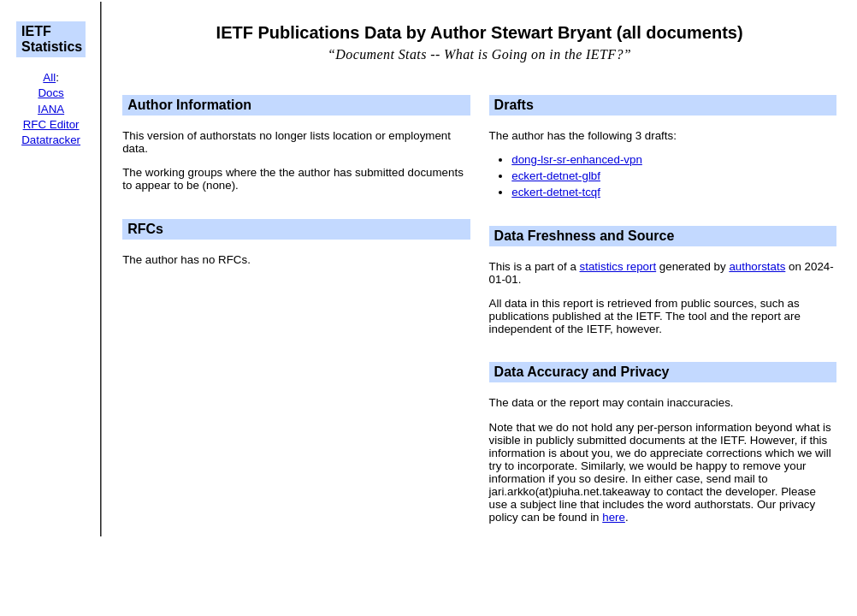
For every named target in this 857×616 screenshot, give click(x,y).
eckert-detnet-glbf (556, 176)
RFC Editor (51, 124)
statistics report (618, 267)
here (614, 517)
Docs (50, 93)
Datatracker (51, 140)
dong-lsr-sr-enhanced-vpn (577, 160)
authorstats (757, 267)
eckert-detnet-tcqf (556, 192)
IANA (51, 109)
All (49, 77)
